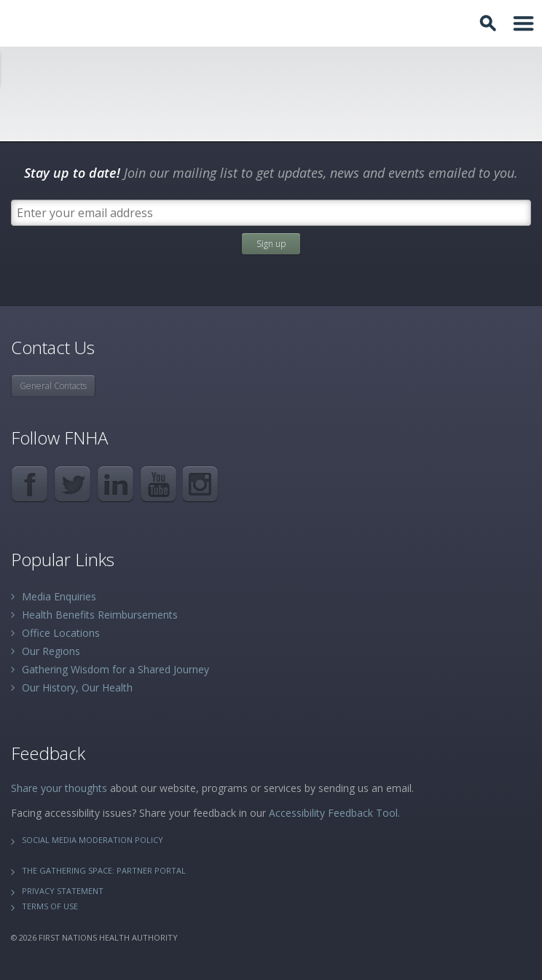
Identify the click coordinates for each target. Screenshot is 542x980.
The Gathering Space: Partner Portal (104, 870)
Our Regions (51, 651)
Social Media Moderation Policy (93, 840)
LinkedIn (115, 484)
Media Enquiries (59, 596)
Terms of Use (50, 906)
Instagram (201, 484)
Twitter (72, 484)
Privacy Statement (63, 891)
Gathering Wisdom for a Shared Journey (115, 669)
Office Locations (61, 633)
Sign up (271, 244)
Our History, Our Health (77, 687)
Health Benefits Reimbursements (100, 615)
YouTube (158, 484)
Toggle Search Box (490, 23)
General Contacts (53, 386)
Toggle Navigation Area (524, 23)
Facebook (30, 484)
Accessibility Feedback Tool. (334, 813)
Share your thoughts (59, 788)
